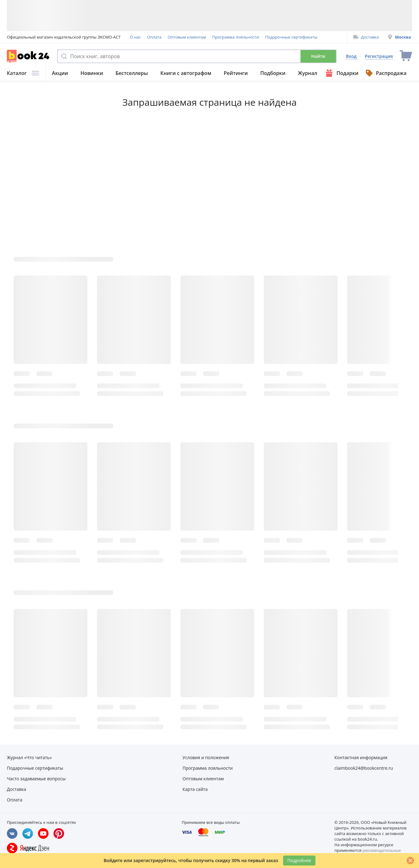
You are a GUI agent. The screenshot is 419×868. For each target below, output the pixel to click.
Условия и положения (206, 757)
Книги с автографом (186, 73)
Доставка (366, 37)
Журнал (308, 73)
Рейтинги (236, 73)
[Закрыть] (410, 861)
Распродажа (386, 73)
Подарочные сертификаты (291, 37)
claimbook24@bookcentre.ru (364, 768)
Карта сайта (195, 789)
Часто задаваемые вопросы (36, 779)
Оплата (154, 37)
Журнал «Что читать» (29, 757)
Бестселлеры (132, 73)
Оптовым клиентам (187, 37)
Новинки (92, 73)
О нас (135, 37)
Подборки (273, 73)
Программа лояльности (235, 37)
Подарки (341, 73)
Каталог (23, 73)
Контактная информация (361, 757)
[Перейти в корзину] (406, 56)
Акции (60, 73)
